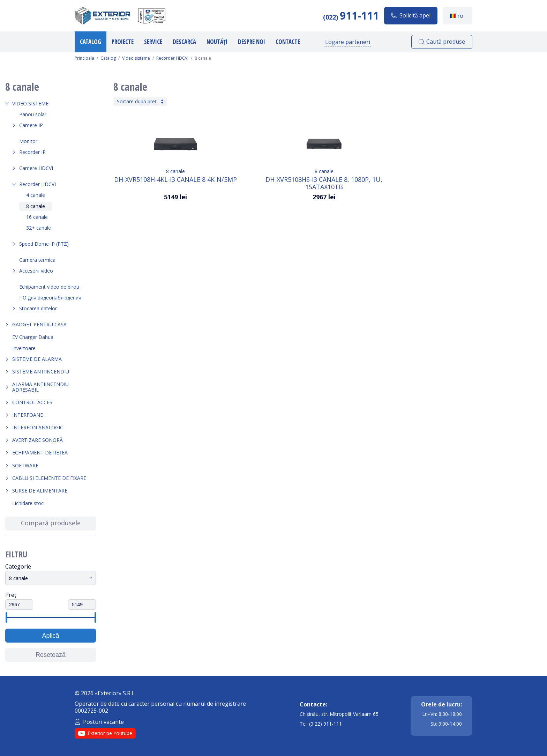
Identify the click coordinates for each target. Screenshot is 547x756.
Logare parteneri (348, 42)
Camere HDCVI (36, 168)
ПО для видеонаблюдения (50, 298)
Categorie (18, 566)
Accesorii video (36, 271)
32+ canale (39, 228)
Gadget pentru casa (39, 324)
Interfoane (28, 415)
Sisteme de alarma (37, 359)
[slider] (6, 617)
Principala (84, 58)
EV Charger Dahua (33, 337)
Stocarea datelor (38, 308)
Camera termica (37, 260)
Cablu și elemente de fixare (49, 478)
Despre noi (252, 42)
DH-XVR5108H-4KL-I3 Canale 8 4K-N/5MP (175, 180)
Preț (11, 595)
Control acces (32, 402)
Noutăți (217, 42)
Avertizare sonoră (38, 440)
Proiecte (123, 42)
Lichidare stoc (28, 503)
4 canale (36, 195)
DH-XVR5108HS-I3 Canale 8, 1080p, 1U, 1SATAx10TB (324, 183)
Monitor (28, 141)
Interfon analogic (38, 427)
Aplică (50, 636)
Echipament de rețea (40, 453)
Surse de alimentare (40, 491)
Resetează (51, 655)
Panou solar (33, 114)
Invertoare (24, 348)
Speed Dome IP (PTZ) (44, 244)
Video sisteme (136, 58)
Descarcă (184, 42)
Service (153, 42)
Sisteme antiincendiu (41, 372)
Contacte (288, 42)
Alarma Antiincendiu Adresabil (40, 387)
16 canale (37, 217)
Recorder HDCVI (172, 58)
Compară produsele (51, 523)
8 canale (36, 206)
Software (25, 465)
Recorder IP (32, 152)
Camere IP (31, 125)
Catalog (91, 42)
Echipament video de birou (49, 287)
